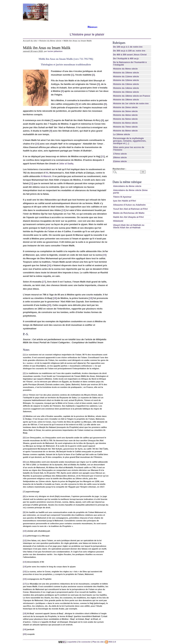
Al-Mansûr (46, 176)
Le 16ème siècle (121, 134)
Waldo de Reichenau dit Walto (129, 213)
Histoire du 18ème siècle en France (131, 96)
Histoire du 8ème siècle (50, 41)
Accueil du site (30, 41)
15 (104, 255)
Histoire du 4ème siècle (125, 115)
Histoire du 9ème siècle (125, 69)
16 (49, 265)
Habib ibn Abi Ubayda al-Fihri (128, 217)
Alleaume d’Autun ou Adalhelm (129, 205)
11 (103, 156)
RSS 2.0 (111, 642)
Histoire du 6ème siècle (125, 123)
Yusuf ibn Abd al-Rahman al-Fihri (130, 209)
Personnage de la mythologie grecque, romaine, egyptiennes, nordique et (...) (130, 141)
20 (49, 305)
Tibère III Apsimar (122, 197)
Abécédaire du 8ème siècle (127, 186)
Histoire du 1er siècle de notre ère (131, 103)
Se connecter (85, 642)
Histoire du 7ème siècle (125, 127)
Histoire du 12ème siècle (126, 80)
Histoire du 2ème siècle (125, 107)
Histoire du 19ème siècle (126, 100)
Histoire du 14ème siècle (126, 88)
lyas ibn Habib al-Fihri (124, 201)
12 (31, 183)
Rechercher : (119, 169)
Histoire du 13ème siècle (126, 84)
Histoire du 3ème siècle (125, 111)
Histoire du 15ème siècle (126, 92)
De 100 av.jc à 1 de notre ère (128, 47)
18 (55, 298)
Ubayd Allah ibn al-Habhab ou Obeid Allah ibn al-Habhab (129, 226)
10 (37, 144)
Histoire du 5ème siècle (125, 119)
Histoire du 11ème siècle (126, 76)
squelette (72, 642)
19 (91, 298)
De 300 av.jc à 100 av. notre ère (129, 51)
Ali (47, 173)
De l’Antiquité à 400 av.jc (126, 58)
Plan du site (98, 642)
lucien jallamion (55, 51)
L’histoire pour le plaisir (87, 34)
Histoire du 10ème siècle (126, 73)
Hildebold (118, 221)
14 (48, 228)
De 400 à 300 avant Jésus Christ (130, 55)
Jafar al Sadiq (66, 164)
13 (63, 210)
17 (44, 282)
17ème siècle (120, 154)
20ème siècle (120, 157)
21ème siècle (120, 161)
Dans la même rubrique (127, 182)
